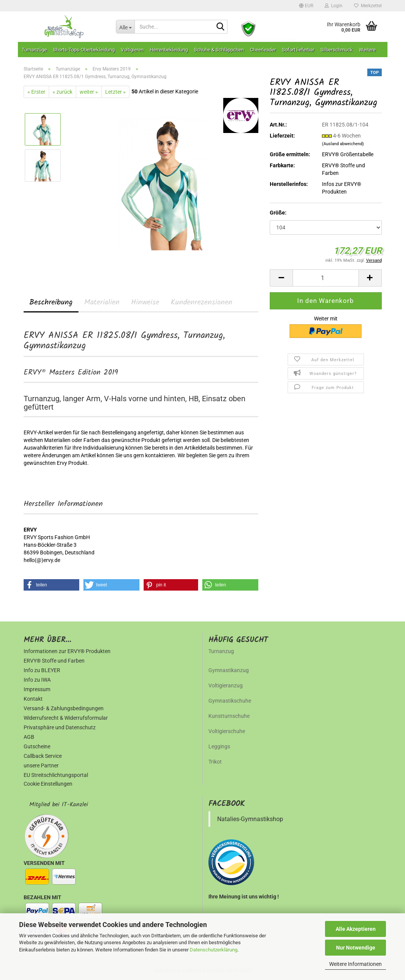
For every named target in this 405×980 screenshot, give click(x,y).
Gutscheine (37, 746)
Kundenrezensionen (202, 303)
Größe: (278, 213)
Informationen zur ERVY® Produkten (67, 651)
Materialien (102, 303)
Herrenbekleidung (169, 50)
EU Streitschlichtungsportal (56, 775)
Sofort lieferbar (298, 50)
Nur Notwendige (356, 948)
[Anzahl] (326, 278)
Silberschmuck (337, 50)
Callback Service (43, 756)
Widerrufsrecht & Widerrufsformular (66, 718)
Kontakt (33, 699)
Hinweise (145, 303)
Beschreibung (51, 303)
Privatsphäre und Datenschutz (60, 727)
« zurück (62, 92)
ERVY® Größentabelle (348, 154)
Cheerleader (263, 50)
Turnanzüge (34, 50)
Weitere (367, 50)
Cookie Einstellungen (48, 784)
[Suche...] (125, 27)
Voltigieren (132, 50)
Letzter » (115, 92)
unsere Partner (41, 765)
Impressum (37, 689)
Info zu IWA (37, 680)
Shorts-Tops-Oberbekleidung (84, 50)
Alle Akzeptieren (356, 929)
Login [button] (334, 6)
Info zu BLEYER (42, 670)
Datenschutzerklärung (214, 950)
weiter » (89, 92)
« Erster (36, 92)
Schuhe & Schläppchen (219, 50)
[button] (306, 6)
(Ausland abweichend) (343, 144)
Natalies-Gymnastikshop (250, 819)
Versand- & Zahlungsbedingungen (64, 708)
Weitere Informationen (355, 964)
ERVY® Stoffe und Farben (54, 661)
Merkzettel (368, 6)
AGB (29, 737)
